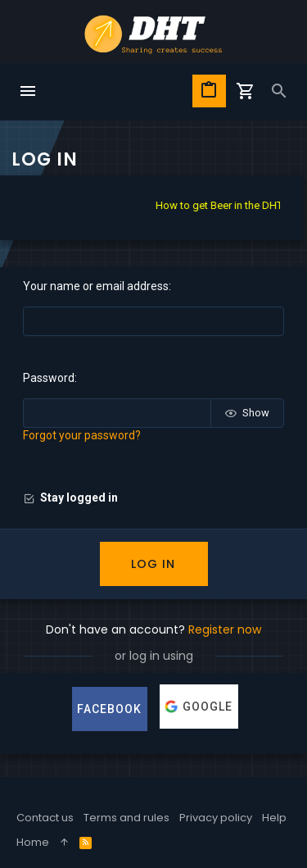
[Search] (279, 92)
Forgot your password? (82, 435)
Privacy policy (216, 818)
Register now (225, 629)
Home (33, 842)
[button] (28, 92)
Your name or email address (96, 286)
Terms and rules (126, 818)
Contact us (45, 818)
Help (274, 818)
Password (49, 378)
